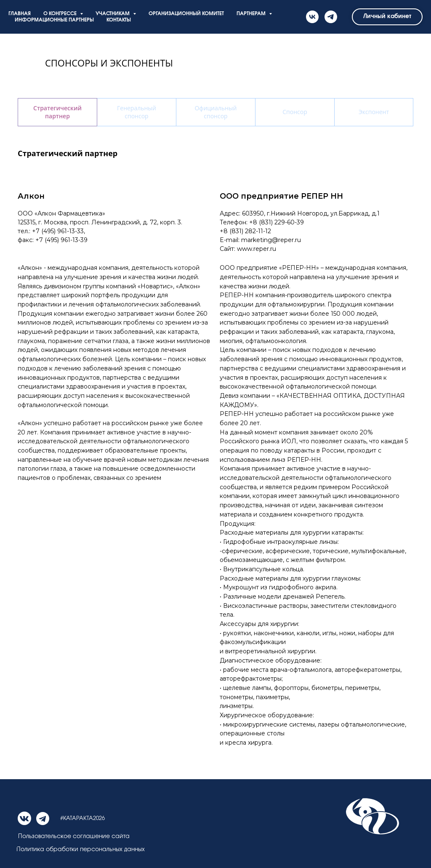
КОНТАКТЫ (119, 20)
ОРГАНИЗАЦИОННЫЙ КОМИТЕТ (186, 14)
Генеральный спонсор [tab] (137, 112)
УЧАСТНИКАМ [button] (113, 14)
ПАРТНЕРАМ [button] (252, 14)
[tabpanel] (215, 144)
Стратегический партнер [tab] (57, 112)
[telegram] (331, 17)
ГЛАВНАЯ (20, 14)
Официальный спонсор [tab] (215, 112)
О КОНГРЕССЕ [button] (61, 14)
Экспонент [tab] (374, 112)
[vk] (312, 17)
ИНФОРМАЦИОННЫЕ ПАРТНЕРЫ (54, 20)
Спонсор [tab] (295, 112)
